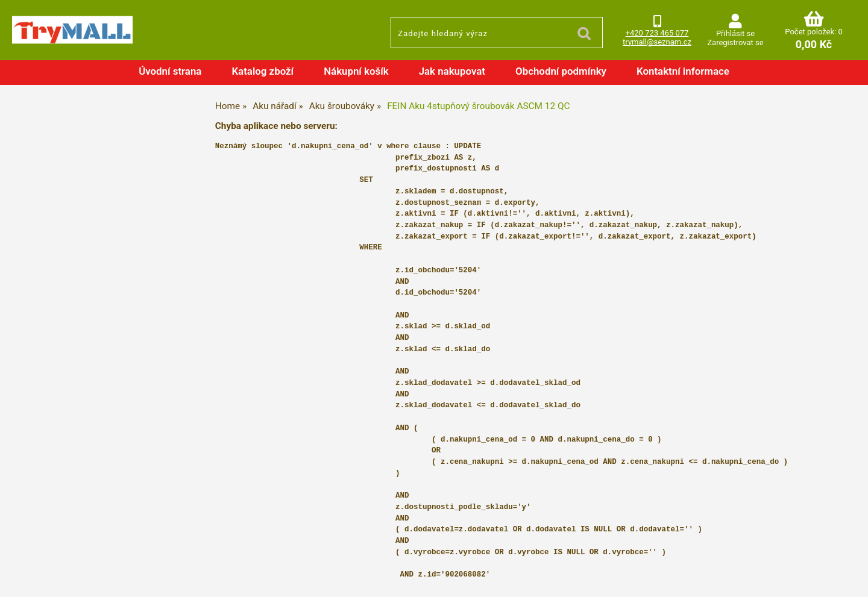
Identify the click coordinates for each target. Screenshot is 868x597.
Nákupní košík (356, 71)
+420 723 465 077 (657, 33)
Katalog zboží (263, 71)
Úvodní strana (170, 71)
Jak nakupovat (452, 71)
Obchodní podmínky (561, 71)
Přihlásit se (735, 33)
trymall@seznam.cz (657, 42)
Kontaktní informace (683, 71)
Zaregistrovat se (735, 42)
